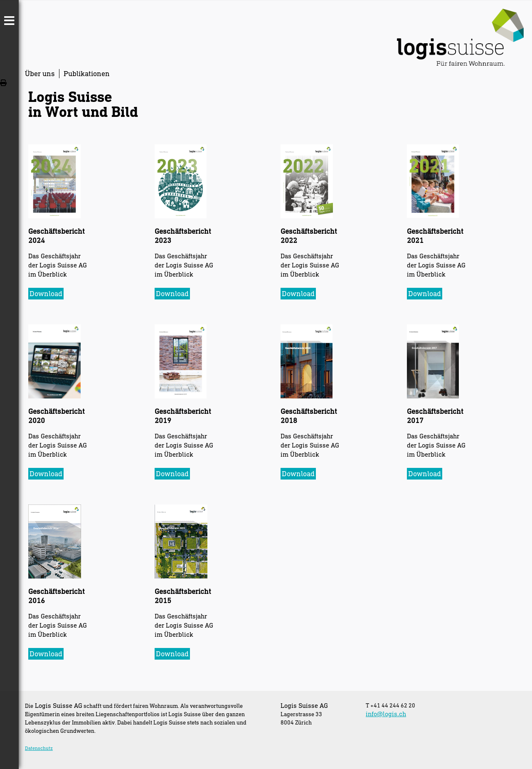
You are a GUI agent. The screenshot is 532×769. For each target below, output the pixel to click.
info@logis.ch (386, 714)
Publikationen (87, 73)
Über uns (40, 73)
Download (46, 293)
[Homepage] (460, 63)
